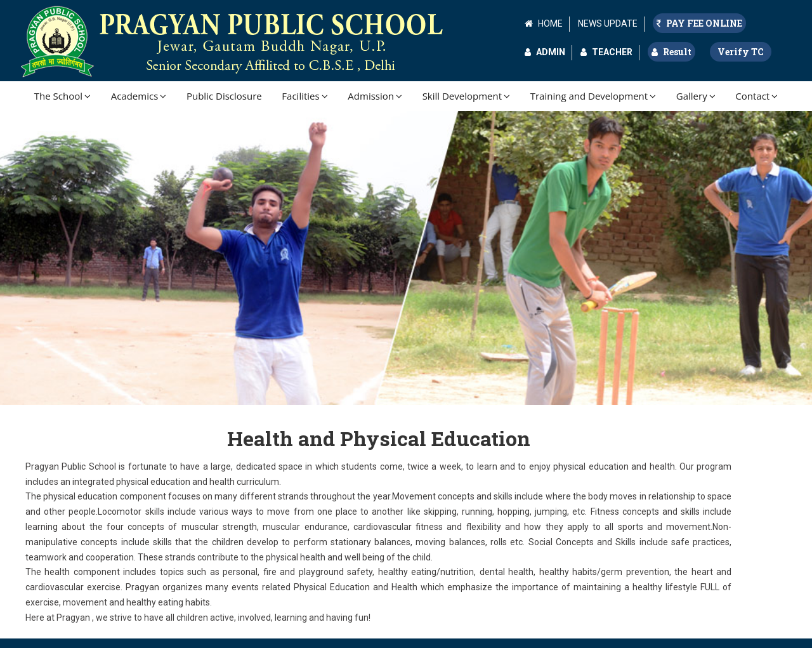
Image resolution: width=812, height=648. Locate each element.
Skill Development (466, 96)
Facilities (304, 96)
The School (62, 96)
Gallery (696, 96)
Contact (756, 96)
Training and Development (593, 96)
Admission (375, 96)
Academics (139, 96)
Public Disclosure (224, 96)
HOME (550, 23)
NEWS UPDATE (608, 23)
